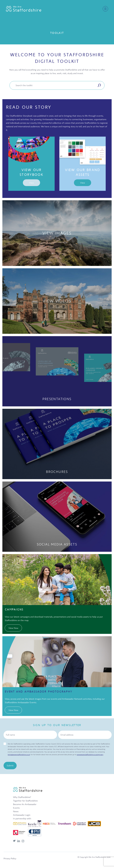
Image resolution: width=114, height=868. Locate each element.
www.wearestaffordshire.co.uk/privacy (90, 755)
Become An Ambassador (25, 804)
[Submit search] (99, 85)
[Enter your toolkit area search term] (54, 85)
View (31, 183)
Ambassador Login (22, 815)
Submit (10, 765)
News (16, 811)
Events (16, 808)
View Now (13, 628)
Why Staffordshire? (22, 797)
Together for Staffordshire (25, 801)
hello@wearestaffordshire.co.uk (19, 755)
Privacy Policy (10, 858)
